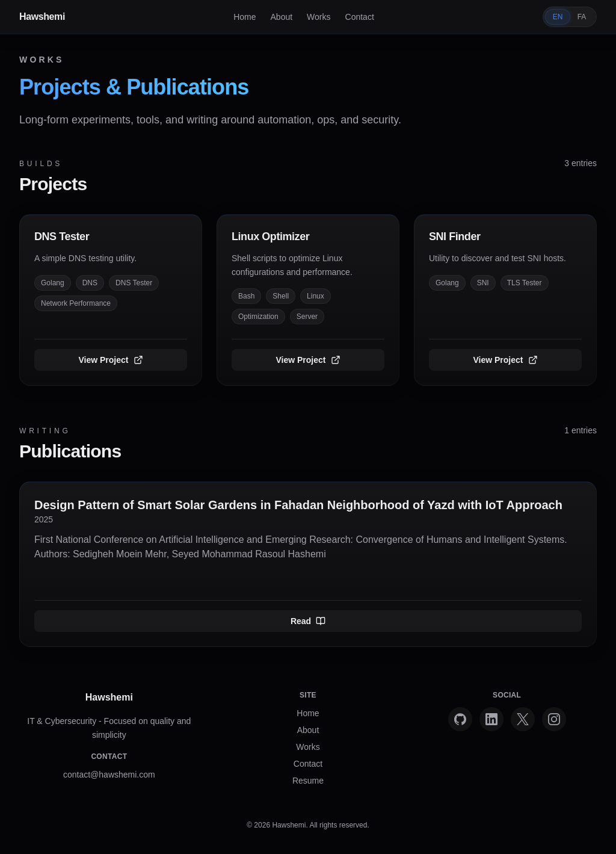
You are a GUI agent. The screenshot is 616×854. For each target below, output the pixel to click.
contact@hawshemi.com (109, 775)
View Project (110, 360)
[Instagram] (554, 719)
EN (558, 17)
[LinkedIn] (491, 719)
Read (308, 621)
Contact (360, 17)
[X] (523, 719)
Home (245, 17)
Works (319, 17)
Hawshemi (42, 17)
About (282, 17)
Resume (308, 781)
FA (582, 17)
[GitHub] (460, 719)
